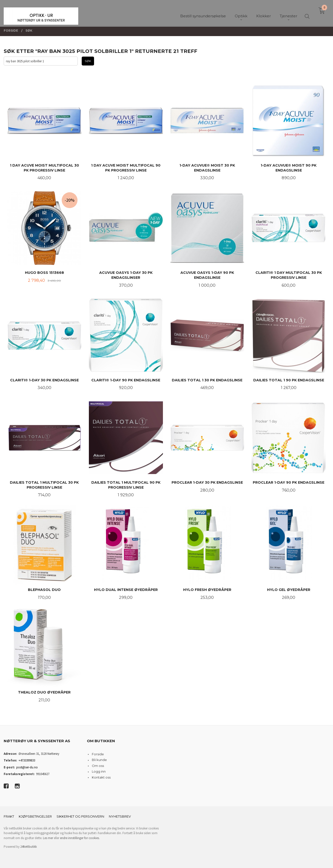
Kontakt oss (101, 777)
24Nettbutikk (29, 847)
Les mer (48, 838)
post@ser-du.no (27, 767)
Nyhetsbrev (120, 816)
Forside (98, 754)
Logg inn (99, 771)
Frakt (9, 816)
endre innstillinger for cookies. (80, 838)
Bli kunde (99, 760)
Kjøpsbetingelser (35, 816)
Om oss (98, 766)
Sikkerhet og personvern (80, 816)
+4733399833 (27, 760)
